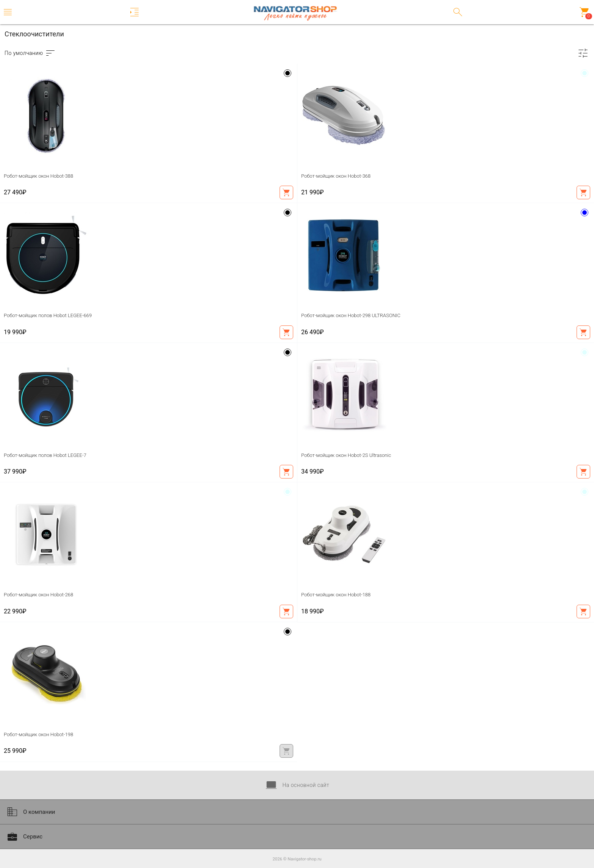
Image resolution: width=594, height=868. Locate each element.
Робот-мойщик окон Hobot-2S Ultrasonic (346, 455)
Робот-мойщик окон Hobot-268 (38, 595)
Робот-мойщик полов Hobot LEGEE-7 (45, 455)
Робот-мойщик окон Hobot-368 (336, 176)
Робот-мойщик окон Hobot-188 (336, 595)
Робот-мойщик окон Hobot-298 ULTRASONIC (351, 315)
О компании (30, 812)
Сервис (24, 837)
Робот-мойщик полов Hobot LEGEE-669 (48, 315)
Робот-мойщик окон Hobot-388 (38, 176)
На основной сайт (297, 785)
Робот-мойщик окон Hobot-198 (38, 734)
